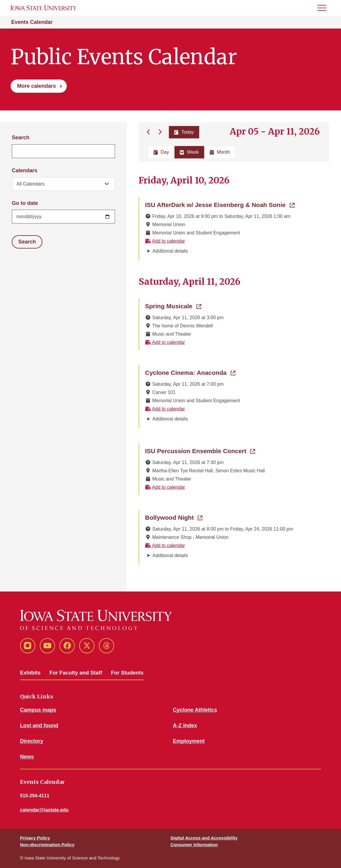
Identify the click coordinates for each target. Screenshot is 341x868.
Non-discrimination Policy (47, 845)
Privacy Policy (35, 838)
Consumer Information (194, 845)
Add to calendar (165, 241)
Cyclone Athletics (195, 710)
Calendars (25, 170)
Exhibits (30, 673)
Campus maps (38, 710)
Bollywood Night (174, 517)
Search (21, 138)
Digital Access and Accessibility (204, 838)
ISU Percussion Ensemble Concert (200, 450)
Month (220, 152)
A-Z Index (185, 725)
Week (189, 152)
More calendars (36, 86)
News (27, 757)
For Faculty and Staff (76, 673)
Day (161, 152)
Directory (32, 741)
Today (184, 132)
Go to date (25, 203)
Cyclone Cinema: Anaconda (190, 372)
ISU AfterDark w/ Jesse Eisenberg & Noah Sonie (220, 204)
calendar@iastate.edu (44, 810)
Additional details (170, 251)
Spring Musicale (173, 306)
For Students (127, 673)
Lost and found (39, 725)
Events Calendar (32, 22)
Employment (189, 741)
